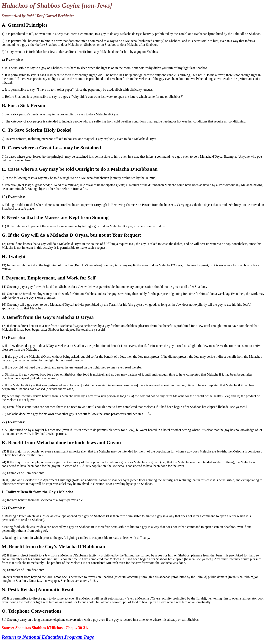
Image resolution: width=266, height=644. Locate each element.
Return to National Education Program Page (48, 637)
